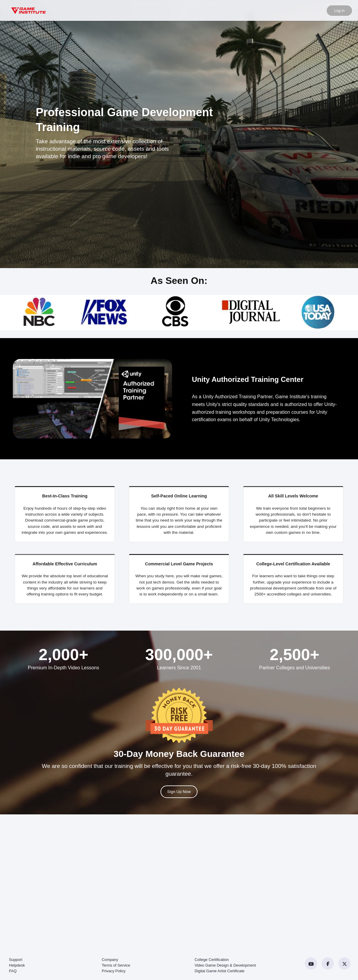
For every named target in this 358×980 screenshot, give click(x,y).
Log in (339, 11)
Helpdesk (17, 965)
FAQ (13, 971)
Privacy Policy (114, 971)
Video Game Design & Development (225, 965)
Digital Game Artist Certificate (219, 971)
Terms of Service (116, 965)
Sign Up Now (179, 792)
